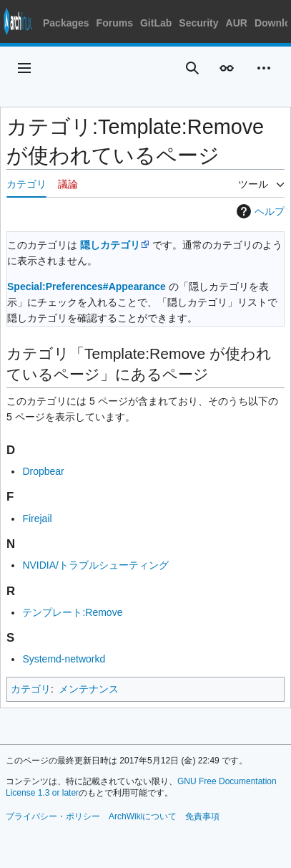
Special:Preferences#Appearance (87, 286)
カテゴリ (31, 689)
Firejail (37, 519)
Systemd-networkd (64, 659)
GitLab (156, 23)
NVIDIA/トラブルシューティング (95, 565)
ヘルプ (259, 211)
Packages (66, 23)
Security (198, 23)
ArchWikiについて (143, 816)
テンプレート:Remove (72, 612)
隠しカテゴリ (110, 245)
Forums (115, 23)
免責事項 (202, 816)
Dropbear (43, 471)
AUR (237, 23)
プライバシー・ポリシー (53, 816)
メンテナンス (89, 689)
